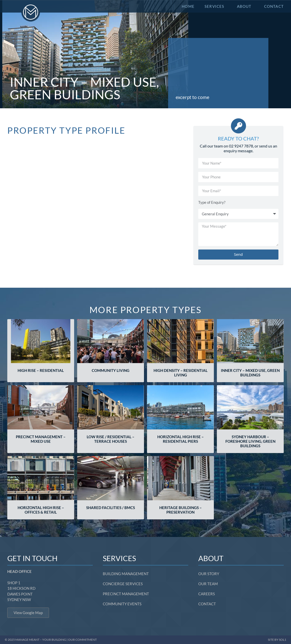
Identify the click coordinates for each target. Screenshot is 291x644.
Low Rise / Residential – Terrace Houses (111, 439)
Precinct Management (126, 594)
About (246, 6)
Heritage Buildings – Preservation (181, 510)
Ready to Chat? (238, 138)
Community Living (111, 370)
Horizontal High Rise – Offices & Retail (41, 510)
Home (188, 6)
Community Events (122, 604)
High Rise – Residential (41, 370)
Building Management (126, 574)
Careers (207, 594)
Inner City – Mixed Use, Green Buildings (250, 373)
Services (216, 6)
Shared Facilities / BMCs (111, 508)
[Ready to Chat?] (238, 126)
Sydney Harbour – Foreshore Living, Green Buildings (250, 441)
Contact (274, 6)
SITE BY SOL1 (277, 640)
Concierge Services (123, 584)
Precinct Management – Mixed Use (41, 439)
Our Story (209, 574)
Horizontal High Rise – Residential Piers (181, 439)
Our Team (208, 584)
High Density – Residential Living (181, 373)
